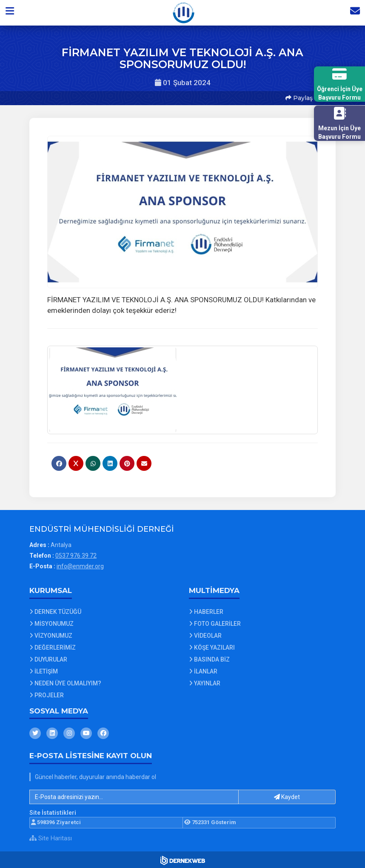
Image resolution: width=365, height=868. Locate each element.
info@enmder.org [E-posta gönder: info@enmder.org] (80, 565)
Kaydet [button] (287, 796)
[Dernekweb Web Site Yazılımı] (183, 859)
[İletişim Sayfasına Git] (353, 12)
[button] (11, 12)
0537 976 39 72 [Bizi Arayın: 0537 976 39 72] (76, 554)
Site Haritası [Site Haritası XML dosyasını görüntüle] (51, 836)
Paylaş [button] (299, 97)
